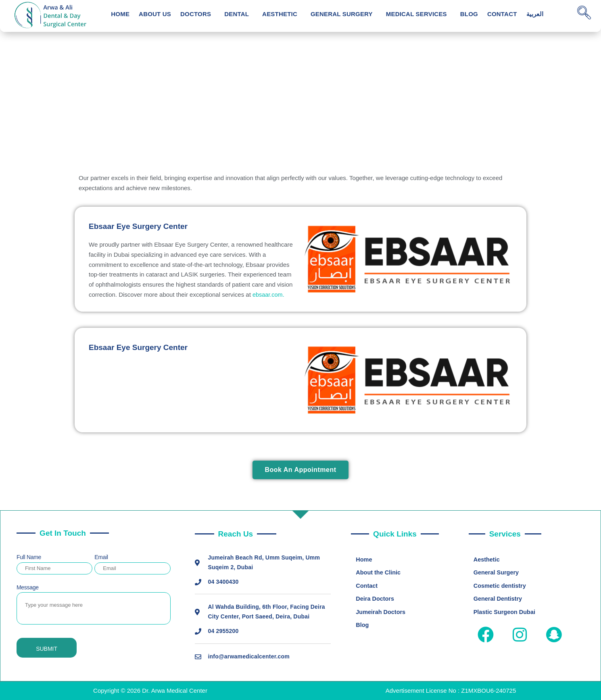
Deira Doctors (376, 600)
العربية (535, 14)
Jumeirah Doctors (382, 613)
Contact (502, 14)
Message (28, 587)
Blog (469, 14)
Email (101, 557)
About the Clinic (379, 573)
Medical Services (416, 14)
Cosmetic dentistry (501, 586)
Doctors (196, 14)
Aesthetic (280, 14)
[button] (198, 14)
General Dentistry (499, 600)
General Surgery (342, 14)
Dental (237, 14)
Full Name (29, 557)
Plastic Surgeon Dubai (506, 613)
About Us (155, 14)
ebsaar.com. (269, 294)
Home (120, 14)
